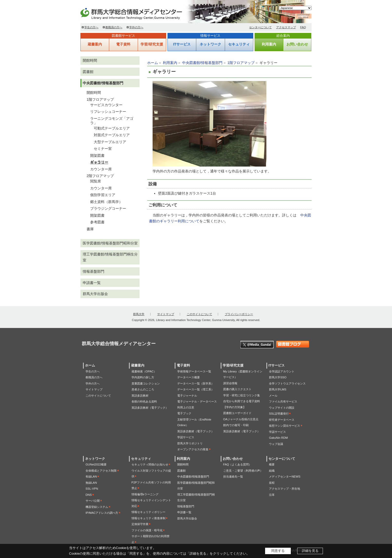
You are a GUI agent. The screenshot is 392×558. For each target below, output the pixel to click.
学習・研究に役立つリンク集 (242, 395)
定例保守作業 (140, 524)
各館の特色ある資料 (144, 401)
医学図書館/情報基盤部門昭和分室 (110, 243)
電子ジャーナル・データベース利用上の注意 (197, 404)
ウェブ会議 (276, 444)
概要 (272, 464)
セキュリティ (239, 44)
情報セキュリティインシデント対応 (151, 503)
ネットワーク (210, 44)
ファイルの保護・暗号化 (147, 530)
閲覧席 (96, 181)
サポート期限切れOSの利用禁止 (151, 539)
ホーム (153, 63)
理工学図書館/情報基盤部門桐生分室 (110, 257)
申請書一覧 (92, 283)
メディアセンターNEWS (285, 477)
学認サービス (186, 437)
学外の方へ (136, 27)
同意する (278, 551)
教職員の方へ (114, 27)
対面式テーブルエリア (112, 135)
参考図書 (97, 222)
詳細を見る (310, 551)
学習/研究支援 (152, 44)
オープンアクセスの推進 (193, 449)
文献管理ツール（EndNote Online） (194, 422)
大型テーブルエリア (110, 142)
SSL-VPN (92, 489)
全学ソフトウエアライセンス (287, 383)
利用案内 (269, 44)
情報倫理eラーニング (145, 494)
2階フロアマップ (100, 176)
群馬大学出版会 (95, 294)
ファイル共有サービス (283, 401)
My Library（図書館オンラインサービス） (243, 374)
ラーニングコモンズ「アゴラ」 (112, 121)
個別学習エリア (103, 195)
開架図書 (97, 155)
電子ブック (184, 413)
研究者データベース (282, 420)
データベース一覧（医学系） (196, 383)
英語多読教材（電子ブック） (150, 408)
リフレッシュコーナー (108, 112)
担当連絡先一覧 (233, 477)
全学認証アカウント (282, 371)
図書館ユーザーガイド (237, 413)
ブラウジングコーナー (108, 208)
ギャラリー (99, 162)
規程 (272, 483)
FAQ (303, 27)
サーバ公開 (93, 501)
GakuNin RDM (278, 438)
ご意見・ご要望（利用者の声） (243, 471)
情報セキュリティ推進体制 (148, 518)
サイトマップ (166, 314)
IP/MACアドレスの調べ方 (102, 513)
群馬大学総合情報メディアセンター (139, 13)
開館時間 (90, 60)
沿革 (272, 495)
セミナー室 (103, 149)
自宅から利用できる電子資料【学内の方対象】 (242, 404)
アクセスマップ (286, 27)
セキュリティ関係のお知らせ (150, 464)
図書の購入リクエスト (237, 389)
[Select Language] (295, 8)
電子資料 (123, 44)
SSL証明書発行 (279, 414)
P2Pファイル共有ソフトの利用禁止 (151, 485)
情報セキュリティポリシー (148, 512)
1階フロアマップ (241, 63)
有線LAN (91, 477)
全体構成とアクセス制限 (101, 471)
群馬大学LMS (278, 389)
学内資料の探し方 (143, 377)
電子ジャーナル (187, 396)
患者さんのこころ (143, 389)
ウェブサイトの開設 (282, 408)
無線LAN (91, 483)
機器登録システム (97, 507)
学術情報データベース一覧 (194, 371)
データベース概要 (189, 377)
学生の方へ (91, 27)
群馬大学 (139, 314)
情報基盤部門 (94, 271)
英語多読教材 (140, 396)
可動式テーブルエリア (112, 128)
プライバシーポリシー (239, 314)
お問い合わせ (297, 44)
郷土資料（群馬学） (106, 202)
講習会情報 (230, 383)
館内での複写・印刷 (236, 425)
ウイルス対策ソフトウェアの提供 (151, 474)
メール (273, 396)
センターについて (260, 27)
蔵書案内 (95, 44)
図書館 (88, 72)
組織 (272, 471)
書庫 (90, 229)
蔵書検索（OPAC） (144, 371)
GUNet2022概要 (96, 464)
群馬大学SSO (278, 377)
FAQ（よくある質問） (237, 464)
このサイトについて (199, 314)
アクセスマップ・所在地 (284, 489)
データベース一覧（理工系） (196, 389)
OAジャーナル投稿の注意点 (241, 419)
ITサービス (182, 44)
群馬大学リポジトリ (190, 443)
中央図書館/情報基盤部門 (202, 63)
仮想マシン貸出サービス (284, 426)
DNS (89, 495)
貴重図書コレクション (146, 383)
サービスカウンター (106, 105)
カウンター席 (101, 169)
